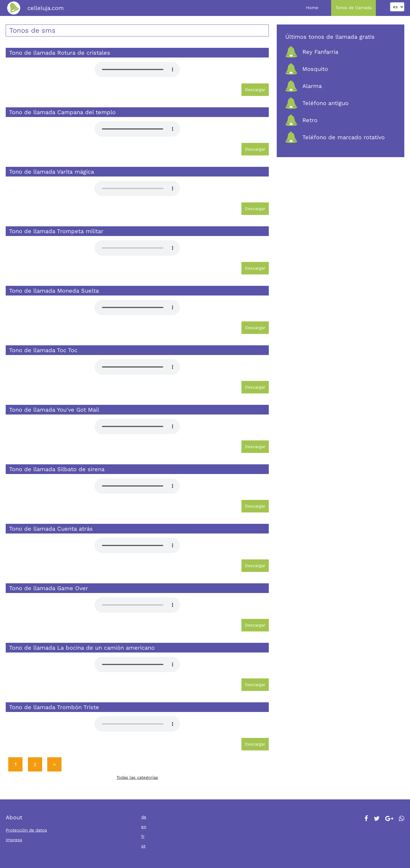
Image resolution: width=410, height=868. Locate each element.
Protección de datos (26, 830)
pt (143, 846)
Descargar (255, 90)
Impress (14, 840)
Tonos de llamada (353, 8)
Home (312, 8)
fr (143, 836)
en (144, 827)
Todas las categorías (137, 777)
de (144, 817)
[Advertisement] (341, 214)
